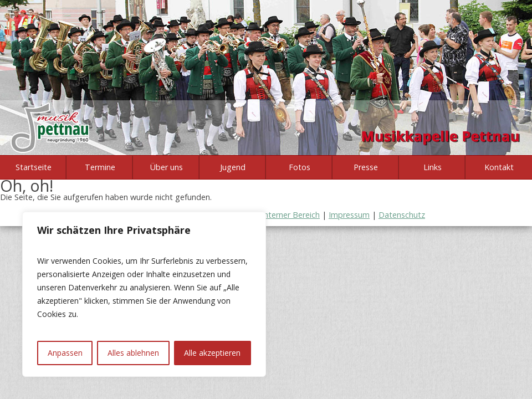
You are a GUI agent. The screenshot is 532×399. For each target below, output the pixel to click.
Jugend (233, 167)
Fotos (300, 167)
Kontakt (499, 167)
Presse (366, 167)
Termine (100, 167)
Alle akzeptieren (212, 353)
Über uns (167, 167)
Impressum (349, 215)
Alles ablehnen (133, 353)
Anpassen (65, 353)
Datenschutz (402, 215)
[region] (144, 294)
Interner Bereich (291, 215)
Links (433, 167)
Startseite (34, 167)
